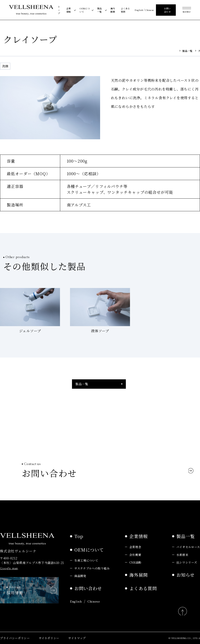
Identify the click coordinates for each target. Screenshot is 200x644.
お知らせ (185, 575)
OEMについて (85, 10)
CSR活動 (135, 562)
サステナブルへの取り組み (92, 568)
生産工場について (86, 560)
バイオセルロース (188, 547)
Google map (9, 568)
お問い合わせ (88, 588)
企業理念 (135, 547)
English (139, 10)
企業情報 (69, 10)
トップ (59, 10)
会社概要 (135, 555)
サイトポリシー (49, 638)
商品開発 (80, 576)
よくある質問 (125, 10)
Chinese (150, 10)
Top (79, 536)
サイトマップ (77, 638)
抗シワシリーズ (187, 562)
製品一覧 (100, 10)
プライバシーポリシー (15, 638)
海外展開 (113, 10)
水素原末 (182, 555)
